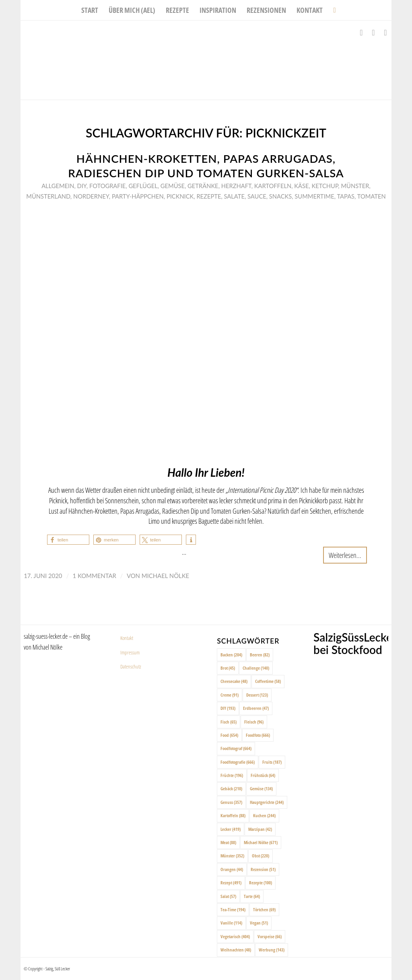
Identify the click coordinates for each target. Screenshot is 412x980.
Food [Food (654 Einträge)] (229, 735)
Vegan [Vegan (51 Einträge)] (259, 923)
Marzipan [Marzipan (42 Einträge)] (260, 829)
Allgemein (58, 186)
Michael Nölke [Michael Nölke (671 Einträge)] (261, 842)
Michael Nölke (165, 576)
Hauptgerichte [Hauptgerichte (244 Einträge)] (267, 802)
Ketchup (325, 186)
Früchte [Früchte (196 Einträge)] (232, 775)
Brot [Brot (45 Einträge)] (228, 668)
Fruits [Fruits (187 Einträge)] (272, 762)
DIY (82, 186)
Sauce (257, 196)
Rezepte (209, 196)
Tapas (346, 196)
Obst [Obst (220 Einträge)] (261, 856)
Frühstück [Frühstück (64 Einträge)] (263, 775)
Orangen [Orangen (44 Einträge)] (232, 869)
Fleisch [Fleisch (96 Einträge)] (254, 722)
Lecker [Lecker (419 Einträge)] (231, 829)
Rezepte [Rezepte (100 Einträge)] (261, 883)
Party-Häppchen (138, 196)
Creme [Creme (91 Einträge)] (230, 695)
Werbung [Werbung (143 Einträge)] (272, 950)
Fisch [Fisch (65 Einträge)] (229, 722)
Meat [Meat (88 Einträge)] (228, 842)
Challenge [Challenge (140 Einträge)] (256, 668)
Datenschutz (131, 666)
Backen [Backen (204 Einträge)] (231, 655)
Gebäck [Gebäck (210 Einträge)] (231, 788)
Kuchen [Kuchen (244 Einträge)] (264, 815)
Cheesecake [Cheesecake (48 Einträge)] (234, 681)
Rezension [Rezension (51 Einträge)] (263, 869)
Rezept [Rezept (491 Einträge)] (231, 883)
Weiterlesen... (345, 555)
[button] (68, 540)
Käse (301, 186)
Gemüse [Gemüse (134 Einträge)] (261, 788)
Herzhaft (236, 186)
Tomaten (372, 196)
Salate (234, 196)
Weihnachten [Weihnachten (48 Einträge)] (236, 950)
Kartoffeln (273, 186)
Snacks (280, 196)
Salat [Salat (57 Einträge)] (228, 896)
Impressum (130, 652)
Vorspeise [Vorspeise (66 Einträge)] (270, 936)
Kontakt (127, 638)
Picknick (180, 196)
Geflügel (143, 186)
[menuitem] (90, 10)
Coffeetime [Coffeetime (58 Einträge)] (268, 681)
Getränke (203, 186)
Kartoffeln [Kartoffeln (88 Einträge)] (233, 815)
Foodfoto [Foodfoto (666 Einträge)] (258, 735)
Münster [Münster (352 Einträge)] (232, 856)
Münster (355, 186)
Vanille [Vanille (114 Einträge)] (231, 923)
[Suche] (332, 10)
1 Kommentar (95, 576)
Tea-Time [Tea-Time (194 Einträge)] (233, 909)
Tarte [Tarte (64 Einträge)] (252, 896)
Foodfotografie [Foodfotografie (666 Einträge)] (238, 762)
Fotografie (107, 186)
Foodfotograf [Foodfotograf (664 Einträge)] (236, 748)
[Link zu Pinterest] (385, 33)
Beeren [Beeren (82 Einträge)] (260, 655)
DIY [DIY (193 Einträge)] (228, 708)
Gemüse (173, 186)
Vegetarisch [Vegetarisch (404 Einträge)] (235, 936)
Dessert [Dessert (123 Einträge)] (257, 695)
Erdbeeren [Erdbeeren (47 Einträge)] (256, 708)
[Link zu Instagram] (373, 33)
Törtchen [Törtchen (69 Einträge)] (264, 909)
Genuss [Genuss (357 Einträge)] (231, 802)
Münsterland (48, 196)
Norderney (91, 196)
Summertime (314, 196)
